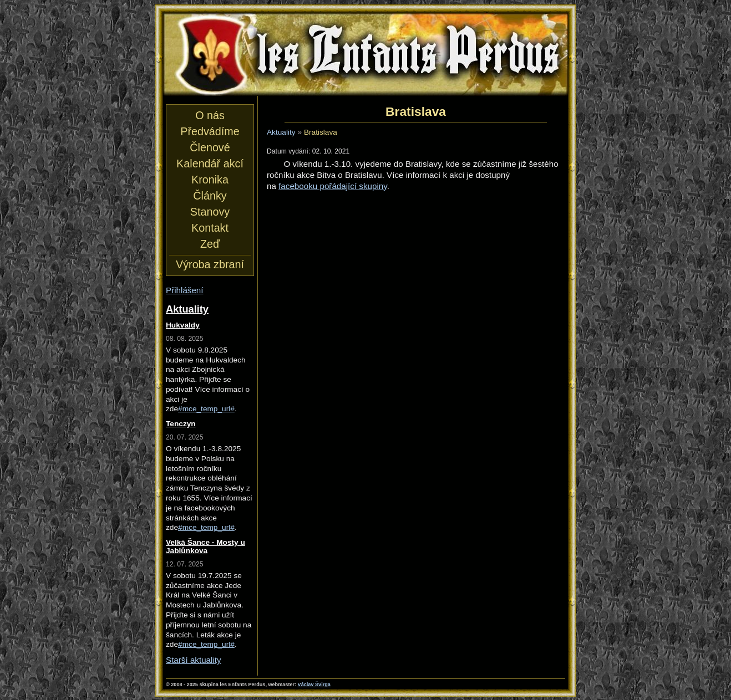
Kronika (210, 180)
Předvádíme (210, 131)
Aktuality (281, 132)
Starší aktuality (194, 660)
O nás (210, 115)
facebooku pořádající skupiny (333, 186)
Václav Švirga (314, 684)
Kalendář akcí (210, 163)
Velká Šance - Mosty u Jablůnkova (205, 546)
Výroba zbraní (210, 264)
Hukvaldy (183, 325)
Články (210, 196)
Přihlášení (185, 290)
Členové (210, 147)
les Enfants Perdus (366, 54)
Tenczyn (181, 424)
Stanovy (210, 212)
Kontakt (210, 228)
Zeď (210, 244)
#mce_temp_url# (206, 409)
